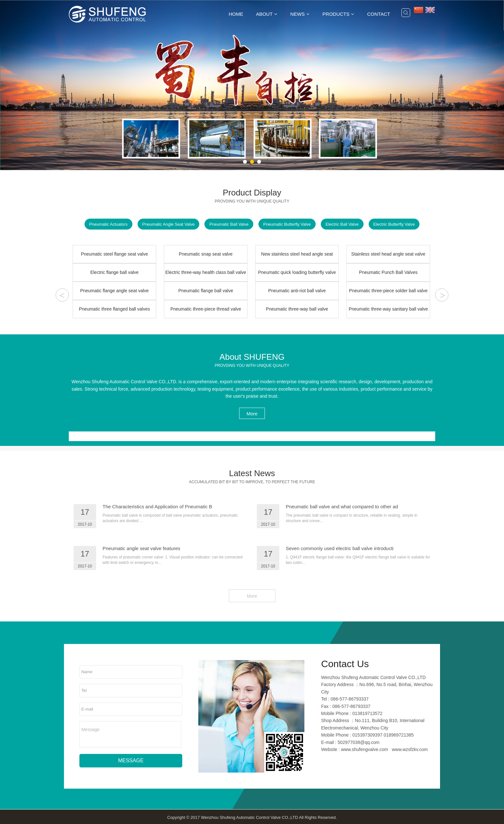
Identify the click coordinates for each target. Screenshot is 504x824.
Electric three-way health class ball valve (206, 272)
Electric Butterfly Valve (396, 225)
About (264, 14)
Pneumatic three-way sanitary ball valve (388, 309)
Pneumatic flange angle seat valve (114, 291)
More (252, 414)
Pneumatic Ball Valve (229, 225)
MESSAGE (131, 759)
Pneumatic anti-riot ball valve (297, 291)
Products (336, 14)
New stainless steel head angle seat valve (297, 257)
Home (236, 14)
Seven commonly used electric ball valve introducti (340, 548)
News (297, 14)
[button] (245, 162)
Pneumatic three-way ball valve (297, 309)
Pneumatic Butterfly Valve (287, 225)
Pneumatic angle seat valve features (141, 548)
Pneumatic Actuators (107, 225)
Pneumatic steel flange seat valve (115, 254)
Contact (378, 14)
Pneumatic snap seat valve (206, 254)
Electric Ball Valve (343, 225)
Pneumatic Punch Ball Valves (388, 272)
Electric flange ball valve (114, 272)
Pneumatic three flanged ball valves (114, 309)
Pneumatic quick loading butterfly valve (297, 272)
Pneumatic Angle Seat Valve (167, 225)
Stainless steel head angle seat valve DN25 (388, 257)
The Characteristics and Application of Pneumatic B (157, 507)
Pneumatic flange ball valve (206, 291)
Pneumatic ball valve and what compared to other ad (342, 507)
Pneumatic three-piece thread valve (206, 309)
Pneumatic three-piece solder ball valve (388, 291)
